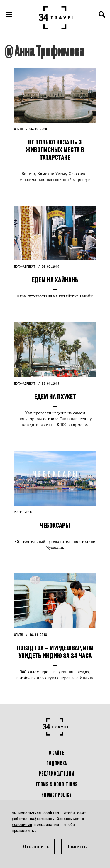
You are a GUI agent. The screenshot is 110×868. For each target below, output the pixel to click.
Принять (77, 846)
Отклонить (36, 846)
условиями (22, 824)
